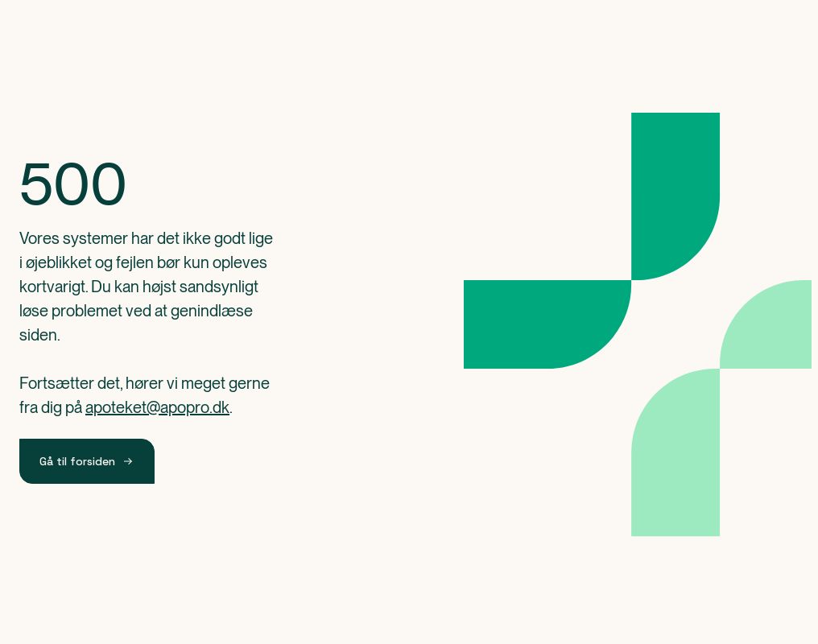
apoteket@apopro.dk (157, 407)
